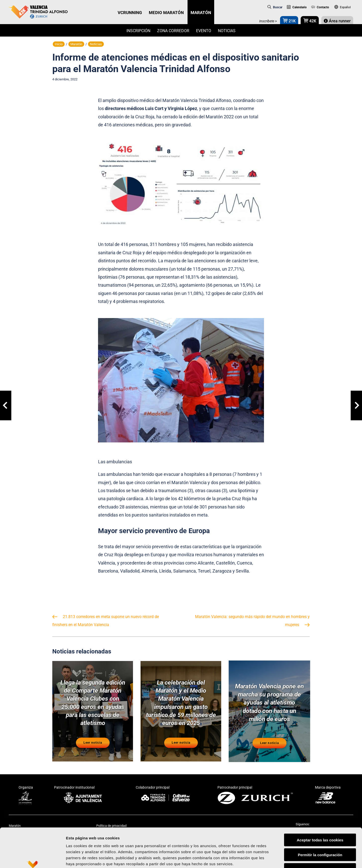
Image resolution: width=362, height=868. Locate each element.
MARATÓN (201, 13)
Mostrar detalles (270, 858)
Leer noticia (93, 743)
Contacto (320, 7)
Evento (204, 31)
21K (289, 20)
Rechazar (320, 836)
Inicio (59, 44)
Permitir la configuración (320, 821)
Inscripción (138, 31)
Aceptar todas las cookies (320, 806)
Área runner (337, 21)
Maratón (76, 44)
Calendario (297, 7)
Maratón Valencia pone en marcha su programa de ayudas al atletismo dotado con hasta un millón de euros (269, 704)
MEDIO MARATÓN (166, 13)
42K (310, 20)
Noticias (227, 31)
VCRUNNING (130, 13)
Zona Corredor (173, 31)
